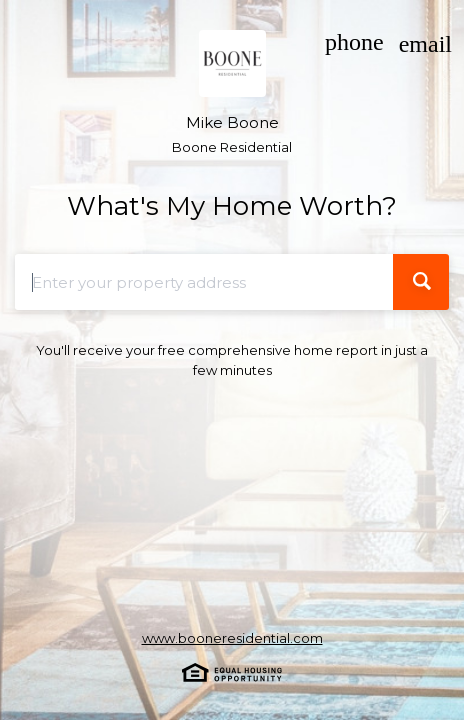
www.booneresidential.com (232, 638)
